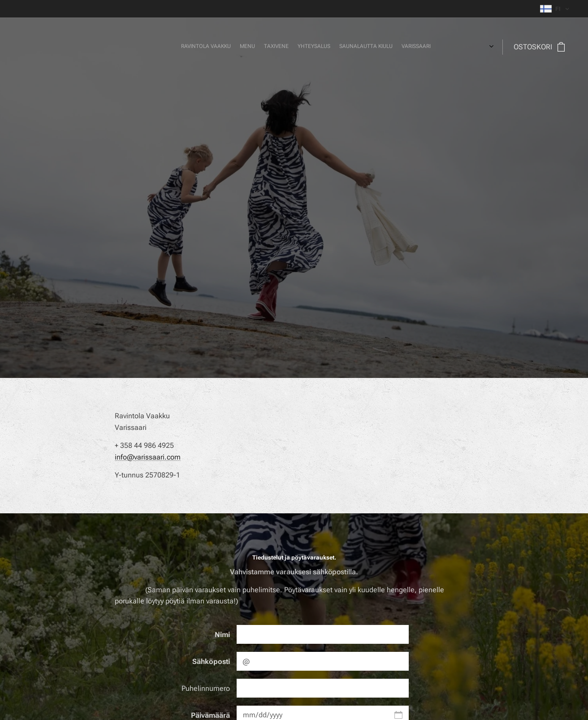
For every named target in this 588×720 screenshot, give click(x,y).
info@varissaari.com (148, 457)
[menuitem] (387, 47)
